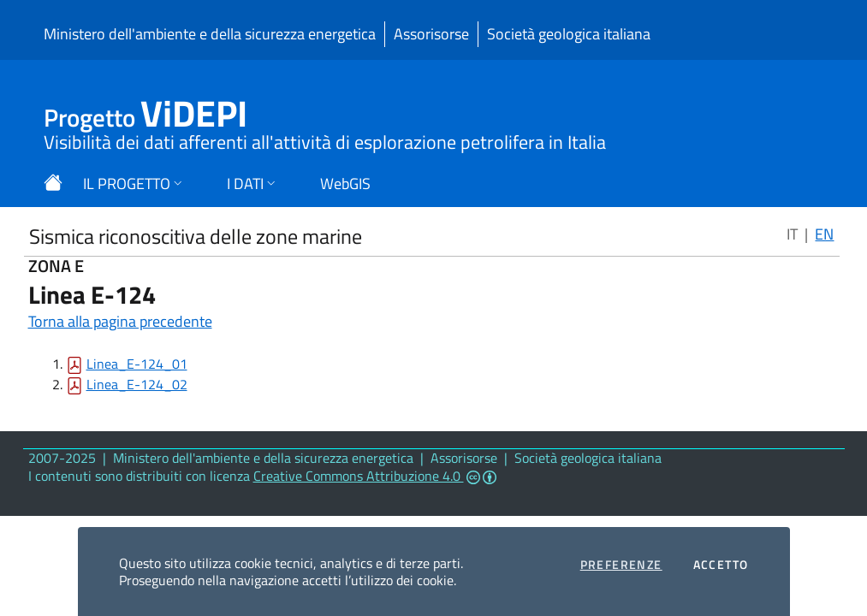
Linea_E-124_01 (137, 364)
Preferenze (621, 565)
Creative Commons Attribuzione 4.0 (375, 476)
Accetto (721, 565)
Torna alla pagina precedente (120, 321)
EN (824, 234)
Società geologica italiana (569, 34)
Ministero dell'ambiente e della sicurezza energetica (210, 34)
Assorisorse (431, 34)
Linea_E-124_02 (137, 384)
